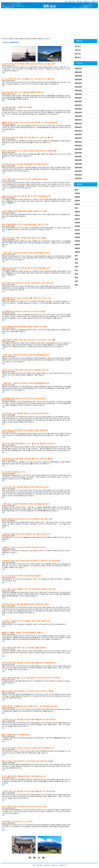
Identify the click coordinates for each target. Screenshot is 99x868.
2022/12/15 (78, 127)
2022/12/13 (78, 134)
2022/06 (77, 234)
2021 (76, 255)
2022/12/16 (78, 123)
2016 (76, 274)
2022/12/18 (78, 116)
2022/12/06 (78, 160)
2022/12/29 (78, 76)
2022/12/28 (78, 79)
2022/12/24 (78, 94)
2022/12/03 (78, 171)
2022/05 (77, 237)
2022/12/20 (78, 109)
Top (66, 1)
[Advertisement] (49, 23)
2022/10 (77, 219)
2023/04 (77, 193)
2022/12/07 (78, 156)
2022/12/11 (78, 142)
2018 (76, 267)
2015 (76, 277)
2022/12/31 (78, 68)
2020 (76, 259)
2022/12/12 (78, 138)
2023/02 (77, 200)
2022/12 (77, 212)
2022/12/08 (78, 153)
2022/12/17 (78, 120)
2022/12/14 (78, 131)
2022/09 (77, 222)
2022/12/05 (78, 164)
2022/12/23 (78, 98)
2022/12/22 (78, 101)
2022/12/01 (78, 178)
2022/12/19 (78, 112)
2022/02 (77, 248)
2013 (76, 285)
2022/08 (77, 226)
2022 (76, 208)
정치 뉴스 (87, 1)
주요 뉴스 (72, 1)
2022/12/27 (78, 83)
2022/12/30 (78, 72)
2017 (76, 270)
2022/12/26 (78, 87)
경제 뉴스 (95, 1)
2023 (76, 190)
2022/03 (77, 244)
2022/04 (77, 241)
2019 (76, 263)
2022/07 (77, 230)
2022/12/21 (78, 105)
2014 (76, 281)
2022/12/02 (78, 175)
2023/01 (77, 204)
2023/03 (77, 197)
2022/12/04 (78, 167)
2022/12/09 (78, 149)
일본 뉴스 (49, 6)
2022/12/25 (78, 90)
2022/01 (77, 252)
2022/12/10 (78, 145)
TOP (3, 72)
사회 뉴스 (79, 1)
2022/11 (77, 215)
